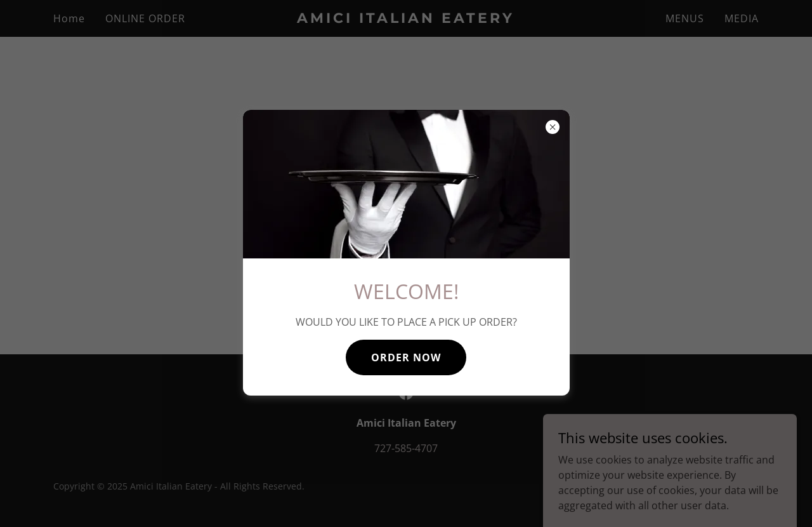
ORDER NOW (406, 357)
